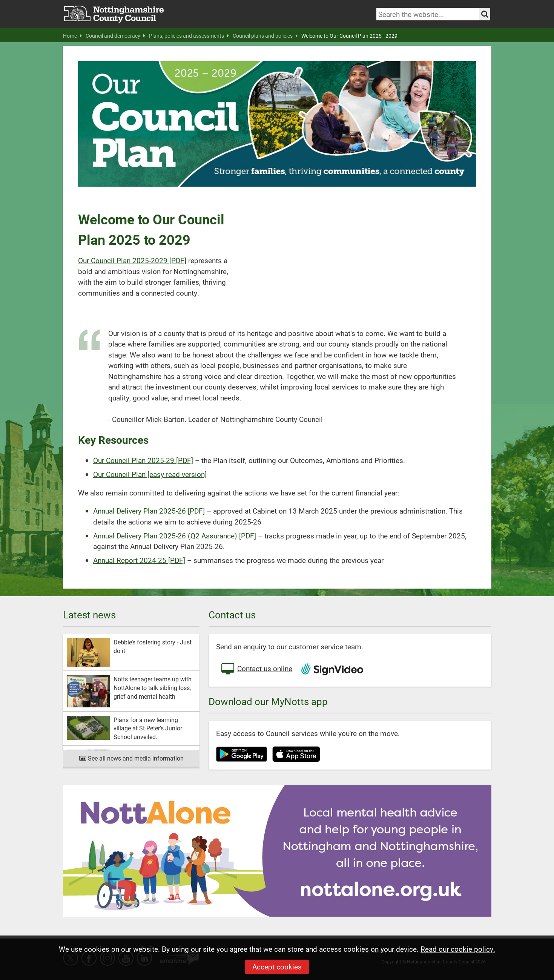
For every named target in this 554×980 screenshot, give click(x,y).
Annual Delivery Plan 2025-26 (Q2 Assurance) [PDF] (175, 536)
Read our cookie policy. (458, 949)
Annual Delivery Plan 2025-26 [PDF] (149, 511)
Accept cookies (277, 967)
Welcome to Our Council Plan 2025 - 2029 (349, 36)
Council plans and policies (265, 36)
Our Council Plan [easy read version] (150, 474)
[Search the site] (485, 14)
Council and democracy (115, 36)
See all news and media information (131, 758)
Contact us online (256, 669)
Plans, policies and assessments (189, 36)
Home (72, 36)
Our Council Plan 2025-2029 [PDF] (132, 260)
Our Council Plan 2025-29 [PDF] (143, 460)
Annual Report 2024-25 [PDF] (139, 560)
